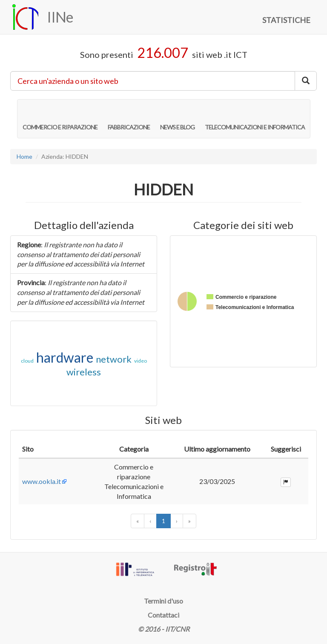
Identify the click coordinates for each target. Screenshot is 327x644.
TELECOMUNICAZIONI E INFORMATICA (255, 118)
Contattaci (163, 615)
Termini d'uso (163, 601)
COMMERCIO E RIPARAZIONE (60, 118)
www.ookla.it (42, 481)
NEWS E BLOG (177, 118)
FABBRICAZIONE (129, 118)
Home (24, 156)
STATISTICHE (286, 20)
